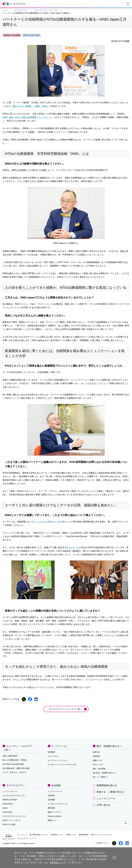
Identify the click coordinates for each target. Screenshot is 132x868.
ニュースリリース (106, 798)
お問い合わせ (104, 805)
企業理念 (51, 796)
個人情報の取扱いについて (39, 835)
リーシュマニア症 (42, 522)
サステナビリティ (21, 10)
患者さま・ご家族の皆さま (110, 792)
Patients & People (10, 800)
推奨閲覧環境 (84, 835)
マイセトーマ (73, 547)
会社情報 (56, 785)
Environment (8, 804)
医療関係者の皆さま (107, 785)
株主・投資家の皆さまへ (109, 746)
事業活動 (51, 808)
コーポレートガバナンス (58, 804)
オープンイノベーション (58, 760)
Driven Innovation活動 (13, 764)
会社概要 (51, 800)
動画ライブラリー (55, 812)
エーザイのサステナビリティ (14, 796)
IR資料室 (96, 756)
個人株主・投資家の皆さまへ (105, 773)
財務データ (97, 760)
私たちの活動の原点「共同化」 (15, 760)
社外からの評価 (9, 824)
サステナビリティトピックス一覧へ (65, 709)
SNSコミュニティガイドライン (102, 835)
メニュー (127, 4)
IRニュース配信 (100, 777)
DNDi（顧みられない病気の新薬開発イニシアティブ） (29, 117)
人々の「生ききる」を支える (14, 772)
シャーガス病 (58, 522)
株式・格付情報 (99, 769)
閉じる (114, 857)
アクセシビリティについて (27, 838)
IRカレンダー (98, 764)
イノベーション (60, 746)
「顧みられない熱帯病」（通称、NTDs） (30, 106)
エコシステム (53, 756)
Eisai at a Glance (55, 816)
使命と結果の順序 (10, 756)
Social (5, 808)
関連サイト (52, 820)
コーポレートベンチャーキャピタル (62, 764)
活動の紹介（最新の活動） (17, 768)
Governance (7, 812)
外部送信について (57, 835)
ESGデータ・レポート (12, 820)
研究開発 (51, 752)
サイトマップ (22, 835)
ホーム (5, 10)
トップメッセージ (10, 791)
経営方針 (96, 752)
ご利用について (71, 835)
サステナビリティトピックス (46, 10)
